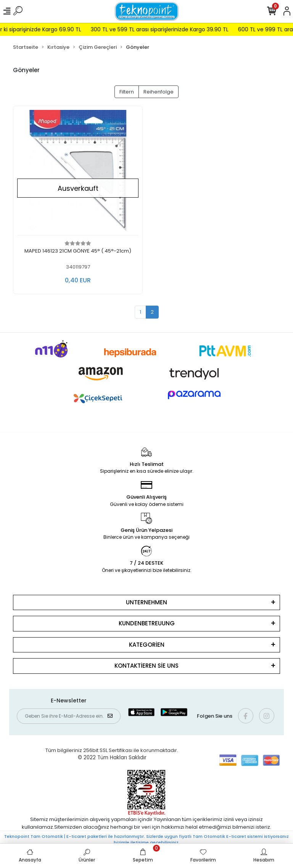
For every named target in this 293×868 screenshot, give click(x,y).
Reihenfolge (159, 92)
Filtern (127, 92)
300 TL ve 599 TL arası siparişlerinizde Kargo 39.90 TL (167, 29)
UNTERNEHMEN (146, 602)
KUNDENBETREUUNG (147, 623)
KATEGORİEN (147, 645)
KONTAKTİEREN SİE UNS (146, 666)
